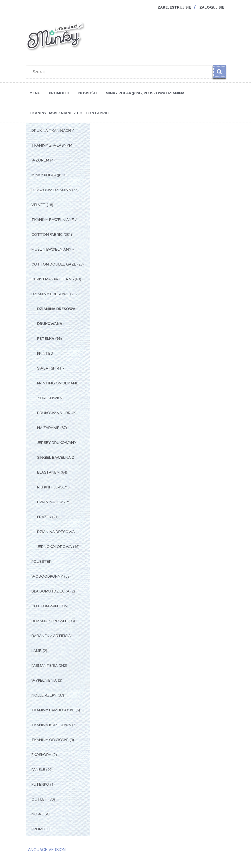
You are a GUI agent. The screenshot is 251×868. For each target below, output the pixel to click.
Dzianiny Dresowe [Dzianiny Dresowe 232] (50, 294)
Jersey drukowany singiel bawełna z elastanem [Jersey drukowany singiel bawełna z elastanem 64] (57, 457)
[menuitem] (35, 93)
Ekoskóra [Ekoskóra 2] (41, 755)
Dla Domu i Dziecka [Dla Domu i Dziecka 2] (50, 591)
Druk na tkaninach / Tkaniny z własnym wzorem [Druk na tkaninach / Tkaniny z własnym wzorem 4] (53, 145)
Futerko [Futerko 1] (40, 784)
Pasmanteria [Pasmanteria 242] (45, 666)
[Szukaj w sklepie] (121, 72)
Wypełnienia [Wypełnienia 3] (44, 680)
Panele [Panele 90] (38, 770)
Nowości (41, 814)
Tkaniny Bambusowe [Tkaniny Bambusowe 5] (53, 710)
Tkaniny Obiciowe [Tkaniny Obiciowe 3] (50, 740)
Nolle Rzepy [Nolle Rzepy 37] (44, 695)
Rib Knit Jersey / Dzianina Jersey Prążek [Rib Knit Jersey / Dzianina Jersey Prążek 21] (54, 502)
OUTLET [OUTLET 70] (39, 799)
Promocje (42, 829)
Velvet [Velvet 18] (39, 205)
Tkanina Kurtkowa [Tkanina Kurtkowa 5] (51, 725)
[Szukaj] (219, 72)
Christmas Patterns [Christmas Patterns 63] (53, 279)
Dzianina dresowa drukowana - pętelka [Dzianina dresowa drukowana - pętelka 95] (56, 324)
